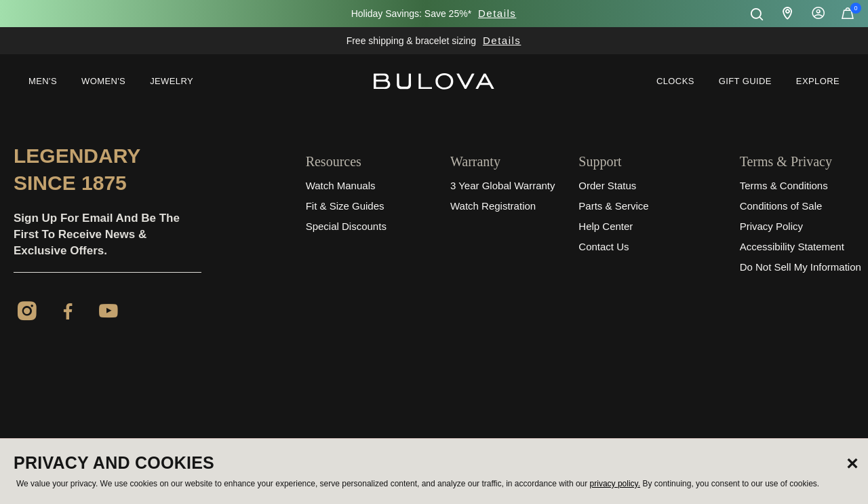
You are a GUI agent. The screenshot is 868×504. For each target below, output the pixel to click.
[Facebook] (68, 313)
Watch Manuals (341, 186)
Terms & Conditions (784, 186)
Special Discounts (346, 226)
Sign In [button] (818, 14)
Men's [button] (43, 81)
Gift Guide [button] (745, 81)
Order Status (607, 186)
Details (497, 13)
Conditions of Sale (781, 206)
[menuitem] (43, 81)
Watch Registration (493, 206)
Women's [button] (103, 81)
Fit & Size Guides (345, 206)
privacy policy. (615, 484)
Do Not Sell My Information (801, 267)
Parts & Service (613, 206)
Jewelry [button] (172, 81)
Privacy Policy (771, 226)
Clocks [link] (675, 81)
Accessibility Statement (792, 247)
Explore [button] (818, 81)
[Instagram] (27, 313)
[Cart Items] (848, 16)
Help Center (606, 226)
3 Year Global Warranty (503, 186)
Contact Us (604, 247)
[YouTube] (108, 313)
